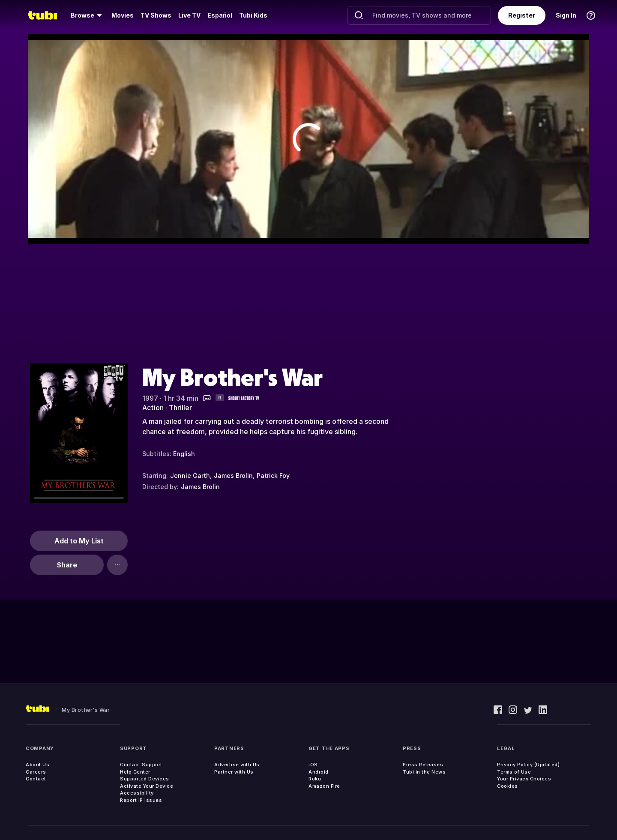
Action (153, 408)
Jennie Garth (190, 475)
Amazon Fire (324, 786)
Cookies (508, 786)
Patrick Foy (273, 475)
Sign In (566, 15)
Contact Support (141, 765)
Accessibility (137, 793)
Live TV (189, 15)
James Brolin (233, 475)
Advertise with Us (237, 765)
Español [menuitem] (220, 15)
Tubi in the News (424, 772)
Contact (36, 779)
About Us (37, 765)
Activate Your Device (147, 786)
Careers (36, 772)
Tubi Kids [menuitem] (253, 15)
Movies (123, 15)
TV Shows (156, 15)
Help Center (135, 772)
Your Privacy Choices (524, 779)
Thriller (180, 408)
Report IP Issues (141, 800)
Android (319, 772)
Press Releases (423, 765)
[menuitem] (88, 15)
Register (522, 15)
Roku (315, 779)
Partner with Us (234, 772)
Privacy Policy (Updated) (528, 765)
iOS (313, 765)
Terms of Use (514, 772)
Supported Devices (145, 779)
